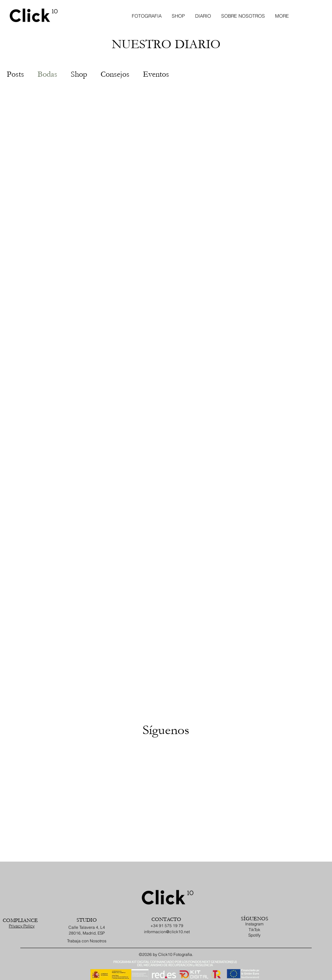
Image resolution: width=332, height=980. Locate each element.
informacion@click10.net (167, 932)
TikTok (254, 930)
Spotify (254, 935)
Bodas (47, 74)
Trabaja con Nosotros (87, 941)
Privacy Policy (22, 926)
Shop (79, 74)
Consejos (115, 74)
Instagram (254, 924)
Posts (15, 74)
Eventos (156, 74)
